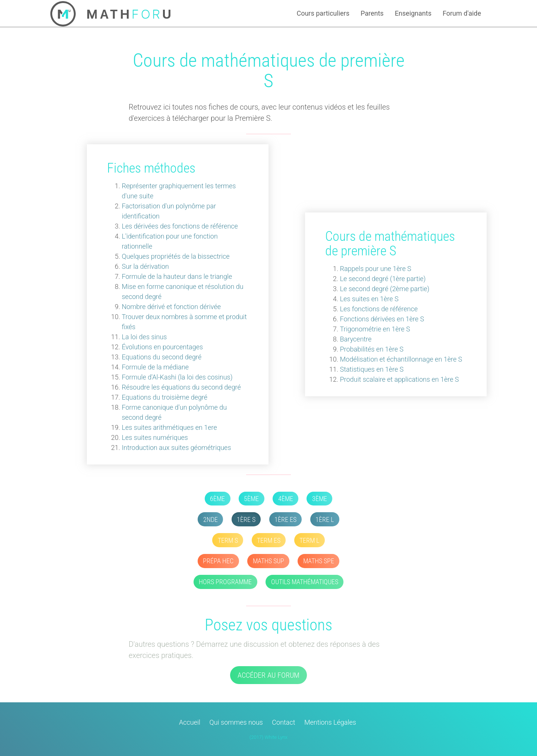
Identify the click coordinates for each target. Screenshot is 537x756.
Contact (283, 722)
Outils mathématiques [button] (305, 582)
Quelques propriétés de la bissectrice (176, 256)
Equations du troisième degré (165, 397)
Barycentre (356, 339)
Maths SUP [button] (268, 561)
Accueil (190, 722)
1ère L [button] (325, 519)
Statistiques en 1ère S (372, 369)
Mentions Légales (330, 722)
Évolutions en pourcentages (163, 347)
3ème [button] (320, 499)
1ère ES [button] (285, 519)
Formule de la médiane (156, 367)
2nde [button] (211, 519)
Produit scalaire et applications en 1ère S (400, 379)
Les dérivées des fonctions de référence (180, 226)
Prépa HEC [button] (218, 561)
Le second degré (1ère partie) (383, 279)
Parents (372, 13)
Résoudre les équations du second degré (181, 387)
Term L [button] (309, 540)
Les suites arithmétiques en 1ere (169, 427)
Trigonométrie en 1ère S (375, 329)
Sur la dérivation (145, 266)
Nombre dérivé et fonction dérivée (172, 307)
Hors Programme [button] (225, 582)
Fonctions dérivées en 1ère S (382, 319)
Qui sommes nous (236, 722)
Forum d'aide (462, 13)
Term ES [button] (269, 540)
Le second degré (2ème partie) (385, 289)
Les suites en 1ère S (369, 299)
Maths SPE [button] (319, 561)
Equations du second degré (162, 357)
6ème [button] (217, 499)
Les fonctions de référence (379, 309)
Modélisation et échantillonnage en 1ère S (401, 359)
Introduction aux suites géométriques (177, 448)
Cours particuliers (323, 13)
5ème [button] (251, 499)
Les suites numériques (155, 437)
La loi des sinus (145, 337)
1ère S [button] (246, 519)
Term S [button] (228, 540)
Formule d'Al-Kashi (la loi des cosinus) (177, 377)
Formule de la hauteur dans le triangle (177, 276)
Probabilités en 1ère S (372, 349)
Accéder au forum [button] (268, 675)
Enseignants (413, 13)
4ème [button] (286, 499)
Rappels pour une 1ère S (376, 269)
